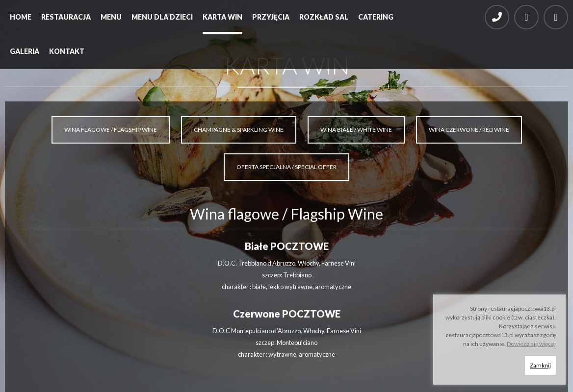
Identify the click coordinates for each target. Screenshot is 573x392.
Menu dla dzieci (162, 17)
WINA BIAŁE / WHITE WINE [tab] (356, 130)
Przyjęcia (271, 17)
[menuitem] (21, 20)
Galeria (25, 51)
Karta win (222, 17)
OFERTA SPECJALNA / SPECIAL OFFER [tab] (286, 167)
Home (21, 17)
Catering (376, 17)
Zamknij (540, 365)
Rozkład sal (324, 17)
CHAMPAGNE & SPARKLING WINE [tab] (239, 130)
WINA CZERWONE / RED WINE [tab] (469, 130)
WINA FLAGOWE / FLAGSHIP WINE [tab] (111, 130)
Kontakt (67, 51)
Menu (111, 17)
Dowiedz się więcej (531, 344)
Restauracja (66, 17)
